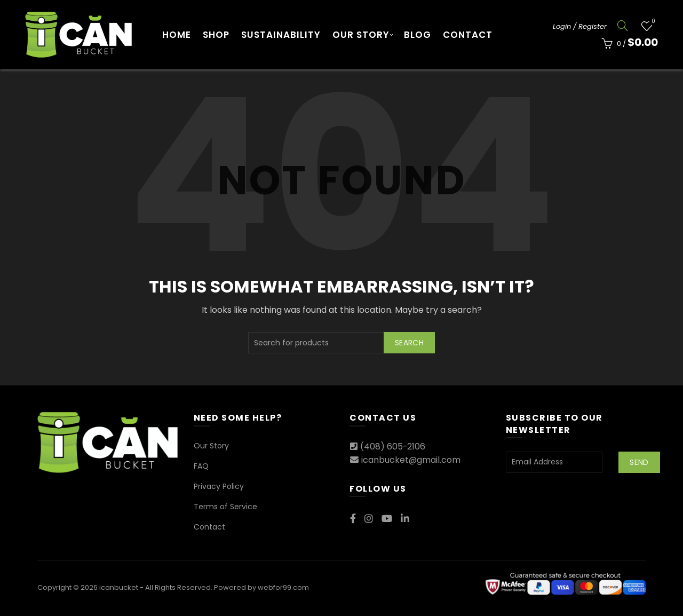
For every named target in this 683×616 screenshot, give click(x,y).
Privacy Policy (219, 486)
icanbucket (119, 587)
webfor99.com (283, 587)
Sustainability (281, 35)
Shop (216, 35)
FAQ (201, 466)
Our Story (361, 35)
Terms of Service (225, 507)
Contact (468, 35)
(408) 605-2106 (393, 447)
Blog (418, 35)
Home (177, 35)
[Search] (623, 26)
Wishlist (652, 22)
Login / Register (580, 26)
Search (409, 343)
